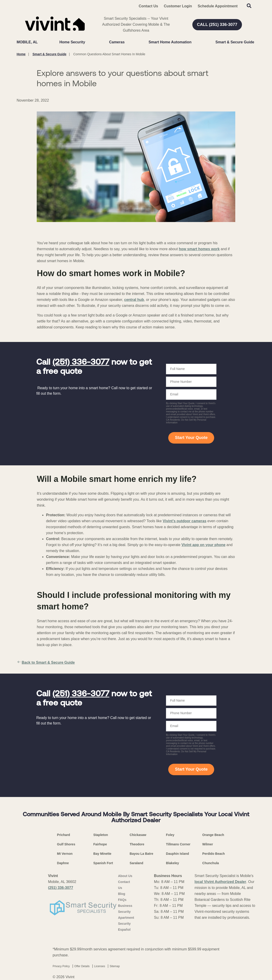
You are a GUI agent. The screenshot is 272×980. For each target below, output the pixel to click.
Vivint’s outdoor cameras (185, 521)
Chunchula (210, 863)
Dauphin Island (177, 854)
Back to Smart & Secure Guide (46, 663)
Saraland (136, 863)
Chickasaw (138, 835)
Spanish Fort (103, 863)
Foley (170, 835)
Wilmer (208, 844)
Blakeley (172, 863)
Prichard (63, 835)
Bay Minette (102, 854)
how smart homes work (199, 249)
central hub (134, 300)
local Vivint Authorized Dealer (220, 882)
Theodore (137, 844)
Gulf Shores (66, 844)
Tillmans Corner (178, 844)
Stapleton (101, 835)
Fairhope (100, 844)
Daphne (63, 863)
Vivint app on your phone (203, 545)
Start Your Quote (191, 438)
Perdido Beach (213, 854)
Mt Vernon (65, 854)
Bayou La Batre (142, 854)
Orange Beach (213, 835)
